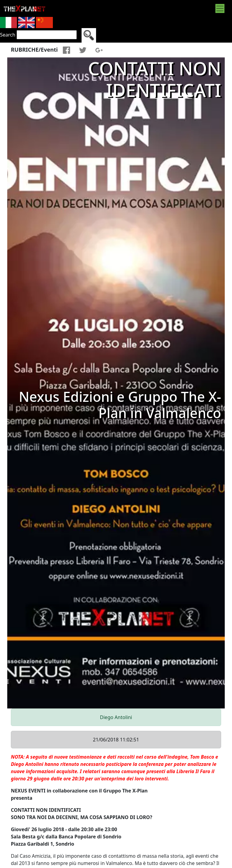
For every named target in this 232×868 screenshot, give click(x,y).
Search (8, 35)
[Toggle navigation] (220, 8)
